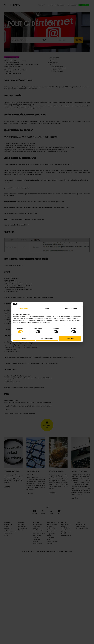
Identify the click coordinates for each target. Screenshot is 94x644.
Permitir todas (70, 338)
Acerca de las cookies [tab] (71, 308)
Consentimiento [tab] (23, 308)
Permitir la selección (47, 338)
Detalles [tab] (47, 308)
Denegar (24, 338)
